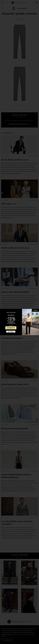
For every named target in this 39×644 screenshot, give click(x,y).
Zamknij (35, 310)
